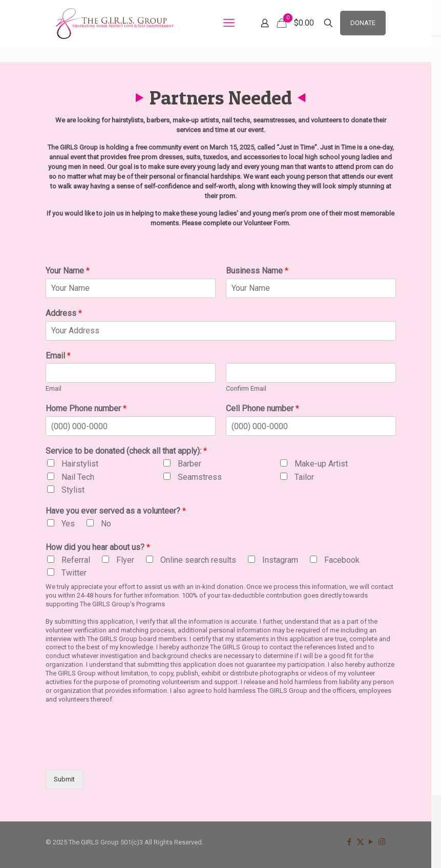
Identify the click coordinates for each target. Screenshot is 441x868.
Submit (64, 779)
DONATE (363, 23)
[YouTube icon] (371, 842)
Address (64, 313)
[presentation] (123, 753)
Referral (76, 560)
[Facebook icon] (350, 842)
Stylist (73, 490)
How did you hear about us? (98, 547)
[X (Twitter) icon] (360, 842)
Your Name (68, 271)
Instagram (280, 560)
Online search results (198, 560)
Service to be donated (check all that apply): (126, 451)
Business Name (257, 271)
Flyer (125, 560)
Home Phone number (86, 408)
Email (58, 356)
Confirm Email (246, 388)
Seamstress (200, 477)
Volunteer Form (266, 223)
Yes (68, 524)
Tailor (304, 477)
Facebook (342, 560)
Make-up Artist (321, 464)
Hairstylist (80, 464)
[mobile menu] (229, 23)
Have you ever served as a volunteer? (116, 511)
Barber (190, 464)
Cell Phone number (262, 408)
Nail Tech (78, 477)
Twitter (74, 573)
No (106, 524)
